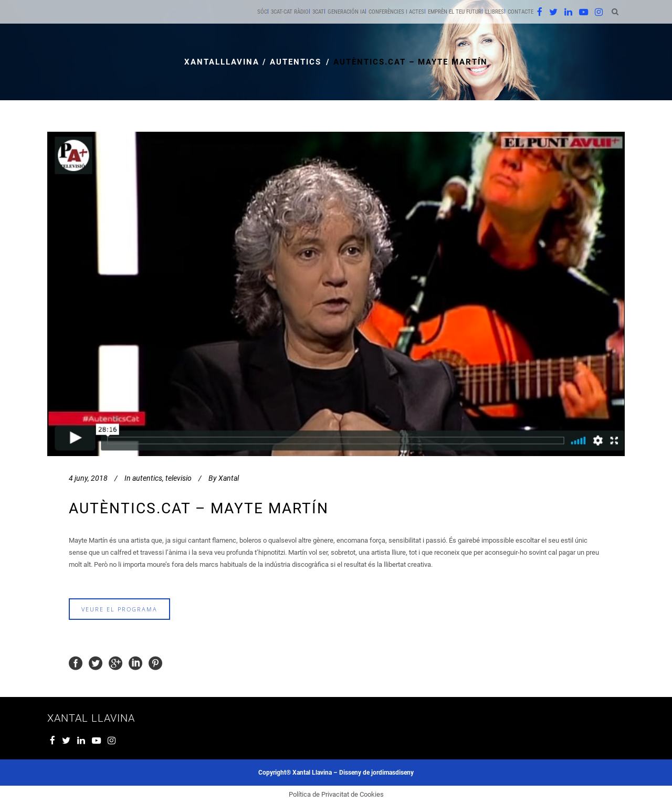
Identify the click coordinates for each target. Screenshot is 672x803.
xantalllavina (222, 62)
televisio (178, 478)
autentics (296, 62)
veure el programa (119, 609)
